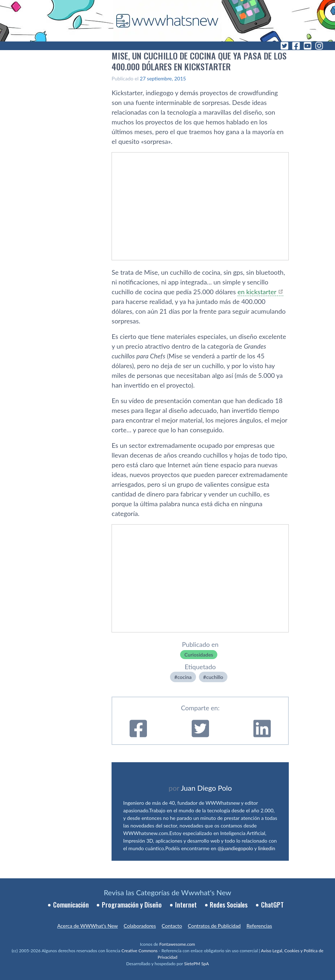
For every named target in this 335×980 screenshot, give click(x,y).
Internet (186, 905)
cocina (184, 677)
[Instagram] (319, 46)
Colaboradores (140, 926)
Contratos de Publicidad (214, 926)
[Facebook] (296, 46)
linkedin (267, 848)
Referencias (259, 926)
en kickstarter (257, 292)
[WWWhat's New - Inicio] (167, 21)
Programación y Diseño (132, 905)
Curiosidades (199, 655)
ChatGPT (272, 905)
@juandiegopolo (235, 848)
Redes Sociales (229, 905)
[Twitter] (284, 46)
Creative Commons (139, 951)
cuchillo (215, 677)
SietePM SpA (197, 964)
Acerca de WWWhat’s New (87, 926)
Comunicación (71, 905)
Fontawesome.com (177, 944)
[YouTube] (308, 46)
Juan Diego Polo (206, 788)
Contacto (172, 926)
